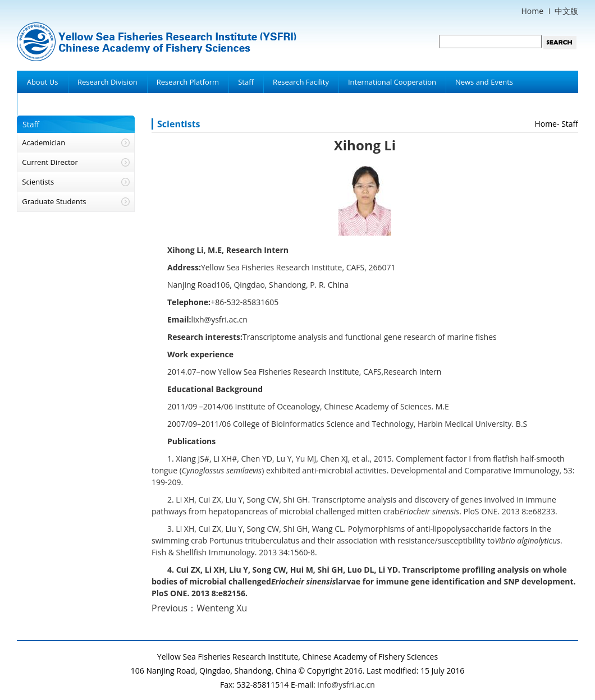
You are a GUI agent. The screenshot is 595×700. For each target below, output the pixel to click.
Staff (246, 82)
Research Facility (301, 82)
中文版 (566, 11)
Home (532, 11)
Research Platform (188, 82)
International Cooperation (392, 82)
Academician (44, 142)
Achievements (50, 104)
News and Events (484, 82)
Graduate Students (54, 201)
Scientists (38, 182)
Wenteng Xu (222, 608)
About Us (43, 82)
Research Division (107, 82)
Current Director (50, 162)
